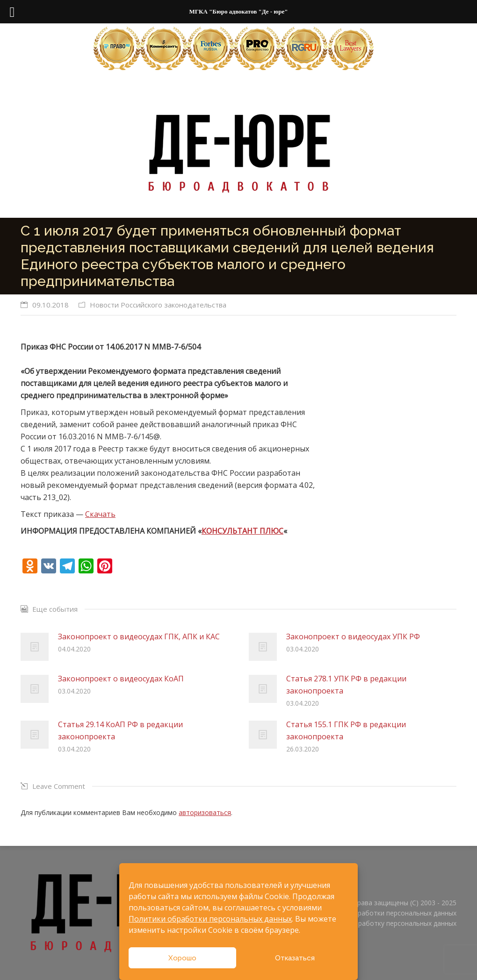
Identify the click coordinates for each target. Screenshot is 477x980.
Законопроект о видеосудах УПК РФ (353, 637)
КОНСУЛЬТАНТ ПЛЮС (242, 531)
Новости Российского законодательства (158, 305)
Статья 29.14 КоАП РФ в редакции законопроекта (120, 730)
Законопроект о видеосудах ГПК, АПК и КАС (139, 637)
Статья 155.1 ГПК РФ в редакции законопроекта (346, 730)
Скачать (100, 514)
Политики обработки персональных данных (210, 919)
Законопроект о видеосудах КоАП (121, 679)
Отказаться (295, 958)
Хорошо (182, 958)
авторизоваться (205, 812)
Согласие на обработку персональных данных (383, 923)
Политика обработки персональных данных (387, 913)
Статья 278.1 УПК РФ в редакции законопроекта (346, 685)
